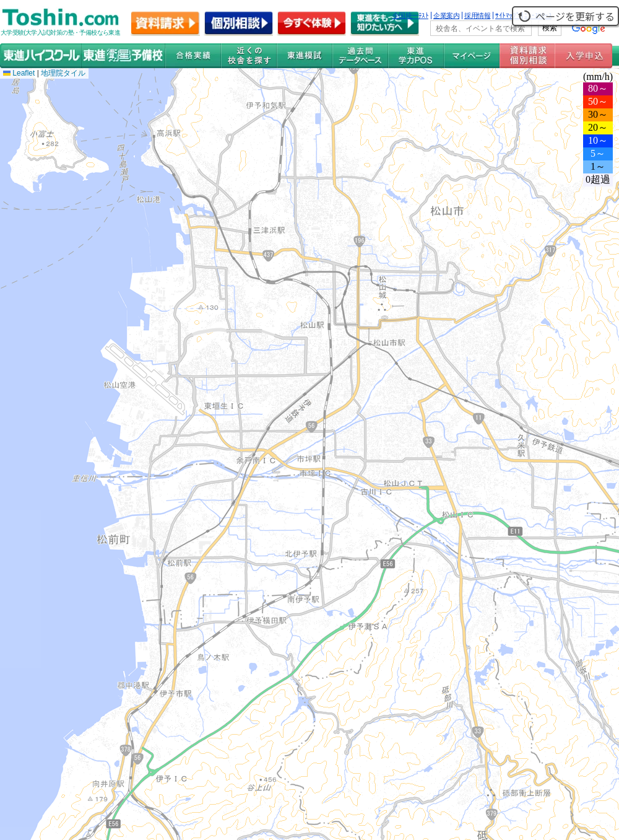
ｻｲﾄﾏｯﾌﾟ (507, 15)
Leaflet (19, 73)
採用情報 (477, 15)
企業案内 (446, 15)
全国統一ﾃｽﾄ (411, 15)
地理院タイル (63, 73)
